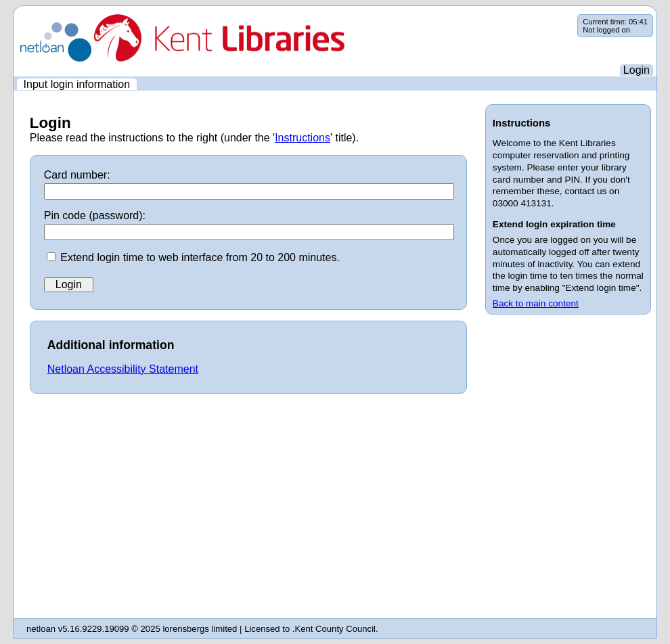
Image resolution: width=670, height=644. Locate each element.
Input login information (77, 84)
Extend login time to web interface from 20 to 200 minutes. (200, 257)
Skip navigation (14, 15)
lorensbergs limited (200, 629)
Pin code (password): (95, 215)
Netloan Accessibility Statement (123, 369)
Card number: (77, 175)
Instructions (303, 138)
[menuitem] (77, 84)
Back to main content (536, 303)
